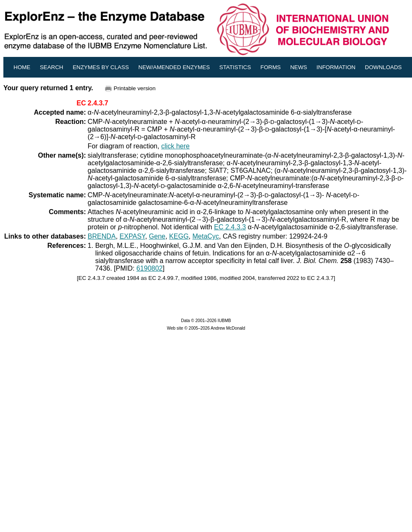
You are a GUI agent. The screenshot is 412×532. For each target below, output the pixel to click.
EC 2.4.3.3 (230, 227)
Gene (157, 236)
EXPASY (132, 236)
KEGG (179, 236)
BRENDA (102, 236)
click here (175, 146)
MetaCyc (206, 236)
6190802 (149, 268)
